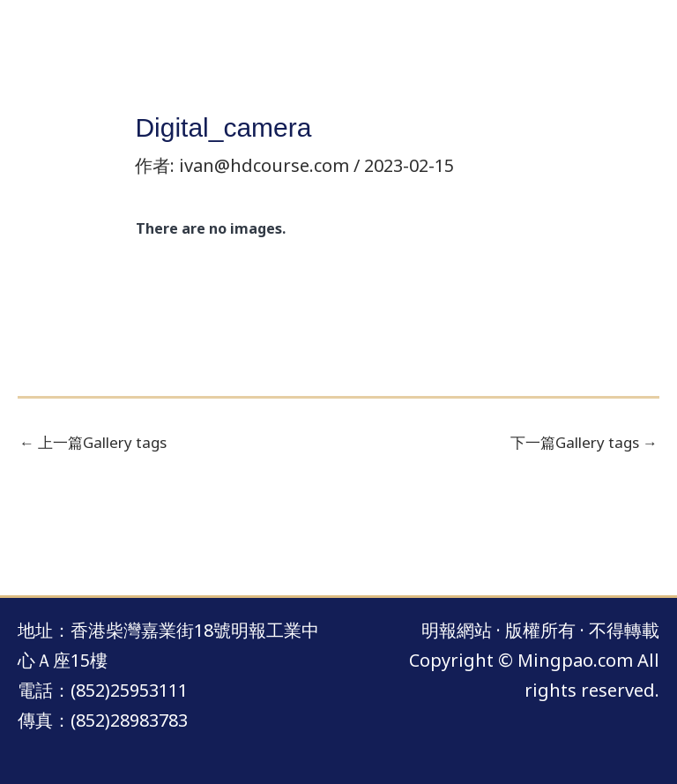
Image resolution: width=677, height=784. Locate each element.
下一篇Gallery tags (584, 442)
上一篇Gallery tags (93, 442)
